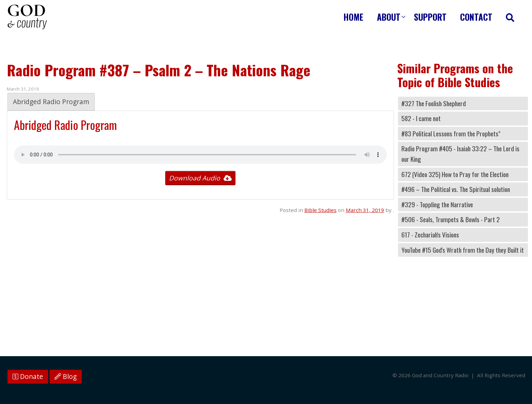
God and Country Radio (27, 17)
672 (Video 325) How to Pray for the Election (455, 174)
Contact (476, 17)
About (389, 17)
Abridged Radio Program (51, 102)
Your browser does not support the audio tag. (200, 155)
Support (430, 17)
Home (353, 17)
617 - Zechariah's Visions (430, 235)
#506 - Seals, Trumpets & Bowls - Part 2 (451, 219)
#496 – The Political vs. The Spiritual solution (456, 189)
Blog (66, 377)
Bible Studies (320, 210)
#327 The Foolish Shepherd (434, 103)
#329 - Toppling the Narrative (437, 204)
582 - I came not (421, 118)
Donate (28, 377)
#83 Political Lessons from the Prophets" (451, 133)
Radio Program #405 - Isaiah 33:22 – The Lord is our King (460, 154)
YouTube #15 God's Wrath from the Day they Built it (463, 250)
